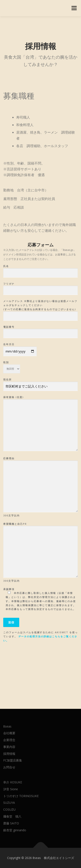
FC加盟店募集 (13, 760)
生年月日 (20, 348)
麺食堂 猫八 (12, 816)
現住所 (40, 383)
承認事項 (40, 599)
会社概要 (9, 733)
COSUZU (9, 809)
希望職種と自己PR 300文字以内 (40, 552)
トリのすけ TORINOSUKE (21, 796)
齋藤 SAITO (11, 823)
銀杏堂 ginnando (15, 830)
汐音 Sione (11, 789)
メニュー (74, 8)
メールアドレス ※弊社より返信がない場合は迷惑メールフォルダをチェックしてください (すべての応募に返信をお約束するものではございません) (40, 309)
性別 (12, 364)
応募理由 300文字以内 (40, 487)
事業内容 (9, 747)
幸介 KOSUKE (13, 782)
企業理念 (9, 740)
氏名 (40, 270)
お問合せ (9, 767)
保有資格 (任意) (40, 424)
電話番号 (40, 330)
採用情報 (9, 754)
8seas (7, 726)
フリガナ (40, 287)
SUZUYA (9, 803)
